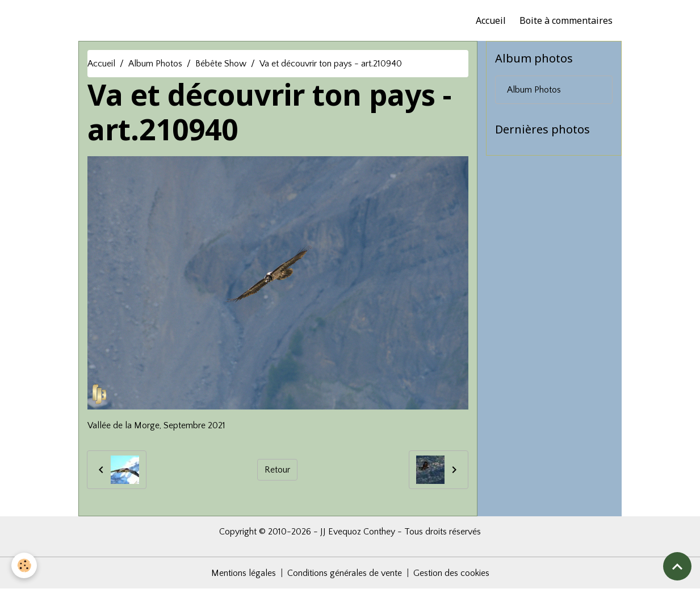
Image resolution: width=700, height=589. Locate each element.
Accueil (491, 20)
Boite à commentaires (566, 20)
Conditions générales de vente (345, 573)
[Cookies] (24, 565)
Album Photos (155, 64)
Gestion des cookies (451, 573)
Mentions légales (244, 573)
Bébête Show (221, 64)
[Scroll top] (677, 566)
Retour (277, 470)
